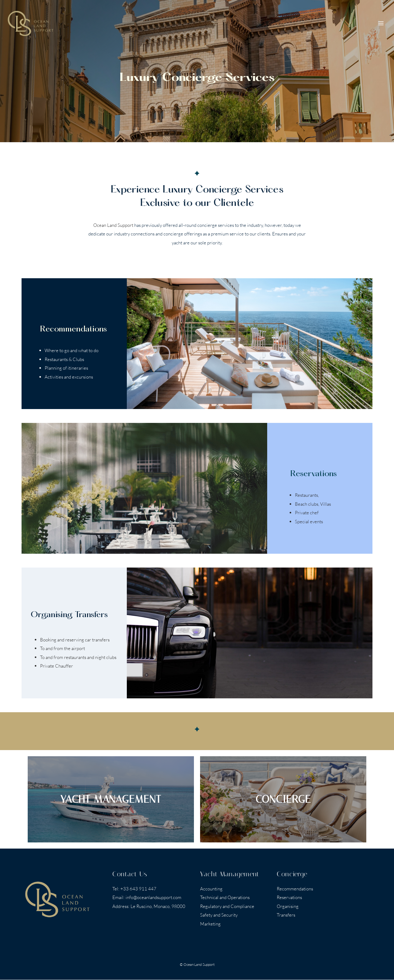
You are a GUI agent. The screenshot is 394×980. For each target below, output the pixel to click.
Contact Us (130, 874)
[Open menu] (381, 23)
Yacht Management (230, 874)
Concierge (292, 874)
